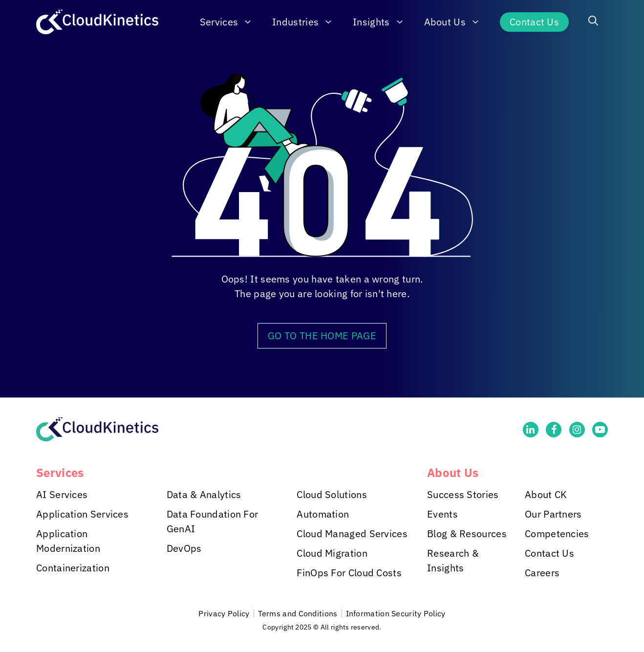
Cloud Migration (332, 553)
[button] (593, 22)
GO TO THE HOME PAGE (322, 336)
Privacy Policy (224, 613)
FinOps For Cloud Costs (349, 573)
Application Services (82, 514)
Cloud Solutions (332, 494)
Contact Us (534, 22)
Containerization (73, 568)
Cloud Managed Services (352, 533)
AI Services (62, 494)
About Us (457, 22)
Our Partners (553, 514)
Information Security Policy (396, 613)
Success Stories (463, 494)
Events (442, 514)
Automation (323, 514)
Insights (383, 22)
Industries (308, 22)
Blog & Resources (467, 533)
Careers (542, 573)
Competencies (557, 533)
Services (231, 22)
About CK (546, 494)
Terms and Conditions (298, 613)
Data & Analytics (204, 494)
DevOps (184, 548)
